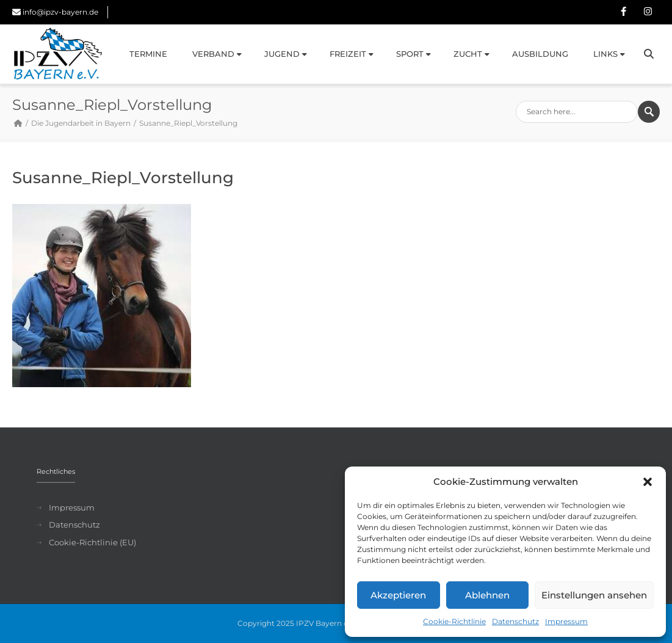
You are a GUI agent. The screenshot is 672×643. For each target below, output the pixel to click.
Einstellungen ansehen (594, 595)
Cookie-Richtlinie (454, 621)
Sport (414, 54)
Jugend (286, 54)
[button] (648, 482)
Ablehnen (487, 595)
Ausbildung (540, 54)
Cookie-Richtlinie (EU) (92, 542)
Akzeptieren (398, 595)
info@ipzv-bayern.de (60, 12)
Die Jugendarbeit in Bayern (81, 123)
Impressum (566, 621)
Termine (148, 54)
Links (609, 54)
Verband (217, 54)
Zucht (471, 54)
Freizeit (352, 54)
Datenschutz (515, 621)
